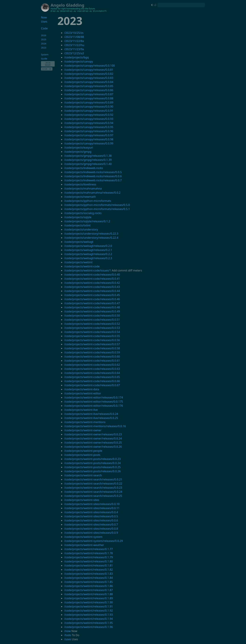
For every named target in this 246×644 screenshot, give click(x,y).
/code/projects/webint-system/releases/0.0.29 (94, 541)
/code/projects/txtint (77, 225)
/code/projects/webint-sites (82, 500)
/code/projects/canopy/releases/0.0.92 (89, 115)
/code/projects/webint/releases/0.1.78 (88, 553)
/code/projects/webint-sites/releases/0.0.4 (91, 512)
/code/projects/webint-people (83, 451)
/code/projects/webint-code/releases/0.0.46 (92, 299)
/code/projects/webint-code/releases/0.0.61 (92, 361)
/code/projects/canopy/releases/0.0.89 (89, 102)
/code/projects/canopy (79, 61)
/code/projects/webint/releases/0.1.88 (88, 594)
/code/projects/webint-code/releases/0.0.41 (92, 279)
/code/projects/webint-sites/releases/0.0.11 (92, 508)
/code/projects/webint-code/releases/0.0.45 (92, 295)
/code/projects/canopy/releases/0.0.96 (89, 131)
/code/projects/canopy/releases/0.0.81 (89, 70)
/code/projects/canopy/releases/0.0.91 (89, 111)
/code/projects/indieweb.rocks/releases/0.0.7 (93, 180)
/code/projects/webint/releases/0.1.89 (88, 598)
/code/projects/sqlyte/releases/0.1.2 (87, 221)
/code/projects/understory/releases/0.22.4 (91, 238)
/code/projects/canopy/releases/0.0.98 (89, 139)
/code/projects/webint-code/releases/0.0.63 (92, 369)
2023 (44, 48)
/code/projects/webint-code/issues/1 (88, 270)
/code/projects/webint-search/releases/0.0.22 (93, 484)
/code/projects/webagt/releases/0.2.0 (88, 246)
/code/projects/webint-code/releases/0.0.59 (92, 352)
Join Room (48, 64)
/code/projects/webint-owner (83, 430)
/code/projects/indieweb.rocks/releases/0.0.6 (93, 176)
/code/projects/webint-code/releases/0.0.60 (92, 356)
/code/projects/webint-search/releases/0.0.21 (93, 479)
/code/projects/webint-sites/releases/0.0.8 (91, 529)
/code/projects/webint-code (82, 266)
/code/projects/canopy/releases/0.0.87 (89, 94)
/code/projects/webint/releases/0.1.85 (88, 582)
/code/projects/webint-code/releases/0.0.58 (92, 348)
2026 (44, 35)
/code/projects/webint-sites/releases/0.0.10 (92, 504)
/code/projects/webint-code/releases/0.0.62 (92, 365)
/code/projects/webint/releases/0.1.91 (88, 606)
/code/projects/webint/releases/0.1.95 (88, 623)
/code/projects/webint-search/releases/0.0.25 (93, 496)
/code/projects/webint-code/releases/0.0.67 (92, 385)
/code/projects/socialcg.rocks (83, 213)
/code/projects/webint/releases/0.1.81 (88, 565)
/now (67, 631)
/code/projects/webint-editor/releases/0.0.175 (94, 402)
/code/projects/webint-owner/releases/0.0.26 (93, 447)
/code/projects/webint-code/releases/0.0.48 (92, 307)
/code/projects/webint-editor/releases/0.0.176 (94, 406)
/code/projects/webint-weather (84, 545)
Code (44, 28)
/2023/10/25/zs (74, 33)
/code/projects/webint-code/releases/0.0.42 (92, 283)
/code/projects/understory (81, 229)
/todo (68, 635)
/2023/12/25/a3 (74, 53)
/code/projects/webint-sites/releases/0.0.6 (91, 520)
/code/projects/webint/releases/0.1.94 (88, 619)
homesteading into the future (81, 9)
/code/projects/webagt (79, 242)
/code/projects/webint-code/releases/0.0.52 (92, 324)
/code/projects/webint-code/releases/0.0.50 (92, 316)
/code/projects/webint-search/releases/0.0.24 (93, 492)
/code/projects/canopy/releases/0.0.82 (89, 74)
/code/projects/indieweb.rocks (84, 168)
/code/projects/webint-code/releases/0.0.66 (92, 381)
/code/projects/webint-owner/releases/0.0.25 (93, 443)
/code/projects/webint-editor (83, 393)
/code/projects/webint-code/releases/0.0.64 (92, 373)
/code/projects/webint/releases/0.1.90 (88, 602)
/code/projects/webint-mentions (85, 422)
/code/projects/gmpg (78, 152)
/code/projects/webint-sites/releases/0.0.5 (91, 516)
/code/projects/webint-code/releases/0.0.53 (92, 328)
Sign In (47, 69)
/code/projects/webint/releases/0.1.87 (88, 590)
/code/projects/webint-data (82, 389)
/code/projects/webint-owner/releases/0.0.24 (93, 438)
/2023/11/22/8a (74, 41)
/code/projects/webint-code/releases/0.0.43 (92, 287)
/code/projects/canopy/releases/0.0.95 (89, 127)
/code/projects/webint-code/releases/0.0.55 (92, 336)
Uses (44, 22)
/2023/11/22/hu (74, 45)
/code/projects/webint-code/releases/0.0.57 (92, 344)
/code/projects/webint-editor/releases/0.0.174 (94, 397)
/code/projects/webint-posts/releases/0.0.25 (92, 467)
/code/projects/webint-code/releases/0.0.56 (92, 340)
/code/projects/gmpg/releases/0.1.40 (88, 164)
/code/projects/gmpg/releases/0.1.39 (88, 160)
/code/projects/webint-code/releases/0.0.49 (92, 311)
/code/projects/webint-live (81, 410)
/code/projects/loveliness (80, 184)
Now (44, 17)
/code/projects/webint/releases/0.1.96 (88, 627)
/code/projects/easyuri (79, 148)
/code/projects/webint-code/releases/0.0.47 (92, 303)
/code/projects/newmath (80, 197)
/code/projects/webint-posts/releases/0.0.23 (92, 459)
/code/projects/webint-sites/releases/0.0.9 (91, 533)
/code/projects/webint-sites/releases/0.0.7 (91, 524)
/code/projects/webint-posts (82, 455)
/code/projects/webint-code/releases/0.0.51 (92, 320)
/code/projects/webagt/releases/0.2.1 (88, 250)
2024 (44, 44)
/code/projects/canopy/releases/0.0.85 (89, 86)
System (45, 54)
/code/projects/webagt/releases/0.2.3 (88, 258)
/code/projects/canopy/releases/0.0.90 (89, 107)
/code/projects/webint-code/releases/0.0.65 (92, 377)
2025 (44, 39)
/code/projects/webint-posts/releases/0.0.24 (92, 463)
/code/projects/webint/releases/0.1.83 (88, 574)
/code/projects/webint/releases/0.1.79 (88, 557)
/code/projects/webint (78, 262)
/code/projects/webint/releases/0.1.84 (88, 578)
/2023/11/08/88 (74, 37)
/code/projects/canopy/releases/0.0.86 (89, 90)
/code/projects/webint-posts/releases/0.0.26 (92, 471)
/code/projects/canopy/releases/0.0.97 (89, 135)
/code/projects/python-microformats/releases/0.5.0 (97, 205)
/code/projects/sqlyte (78, 217)
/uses (68, 639)
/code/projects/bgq (77, 57)
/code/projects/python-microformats (88, 201)
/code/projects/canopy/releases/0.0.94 (89, 123)
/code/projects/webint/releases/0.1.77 (88, 549)
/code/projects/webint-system (83, 537)
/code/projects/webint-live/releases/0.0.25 (91, 418)
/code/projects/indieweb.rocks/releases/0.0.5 (93, 172)
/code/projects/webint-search (83, 475)
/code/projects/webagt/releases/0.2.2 (88, 254)
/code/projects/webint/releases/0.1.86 (88, 586)
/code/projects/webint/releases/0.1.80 (88, 561)
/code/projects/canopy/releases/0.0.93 (89, 119)
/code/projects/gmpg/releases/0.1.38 (88, 156)
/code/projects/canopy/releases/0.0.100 (90, 66)
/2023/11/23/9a (74, 49)
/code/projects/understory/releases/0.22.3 (91, 234)
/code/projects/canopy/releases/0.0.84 (89, 82)
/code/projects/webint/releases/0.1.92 (88, 611)
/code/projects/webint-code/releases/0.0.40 (92, 275)
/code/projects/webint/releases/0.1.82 (88, 570)
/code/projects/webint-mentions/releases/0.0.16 (95, 426)
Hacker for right (58, 9)
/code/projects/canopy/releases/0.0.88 (89, 98)
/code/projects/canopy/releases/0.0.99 (89, 143)
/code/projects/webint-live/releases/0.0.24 (91, 414)
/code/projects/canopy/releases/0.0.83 (89, 78)
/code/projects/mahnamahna (83, 188)
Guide (44, 59)
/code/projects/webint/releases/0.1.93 (88, 615)
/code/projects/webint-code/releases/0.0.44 (92, 291)
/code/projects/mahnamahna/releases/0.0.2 (92, 193)
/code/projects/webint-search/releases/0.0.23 (93, 488)
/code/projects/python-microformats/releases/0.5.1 (97, 209)
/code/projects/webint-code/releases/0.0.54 (92, 332)
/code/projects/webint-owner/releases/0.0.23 (93, 434)
